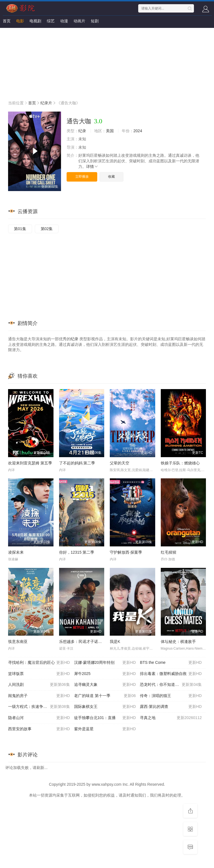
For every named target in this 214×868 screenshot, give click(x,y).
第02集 (47, 229)
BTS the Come (171, 663)
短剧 (95, 21)
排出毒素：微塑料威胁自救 (171, 674)
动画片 (79, 21)
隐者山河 (39, 718)
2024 (138, 131)
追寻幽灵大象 (105, 685)
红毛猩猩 (169, 552)
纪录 (82, 131)
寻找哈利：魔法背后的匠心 (39, 663)
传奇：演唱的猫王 (171, 696)
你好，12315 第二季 (77, 552)
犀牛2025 (105, 674)
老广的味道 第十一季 (105, 696)
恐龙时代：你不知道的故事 (171, 685)
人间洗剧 (39, 685)
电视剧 (35, 21)
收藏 (111, 177)
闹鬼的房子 (39, 696)
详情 (92, 167)
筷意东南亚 (18, 642)
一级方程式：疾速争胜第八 (39, 707)
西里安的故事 (39, 729)
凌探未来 (16, 552)
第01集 (20, 229)
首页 (7, 21)
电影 (20, 21)
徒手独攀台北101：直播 (105, 718)
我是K (115, 642)
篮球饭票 (39, 674)
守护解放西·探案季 (126, 552)
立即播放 (82, 177)
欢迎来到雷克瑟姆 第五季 (30, 463)
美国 (110, 131)
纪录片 (46, 103)
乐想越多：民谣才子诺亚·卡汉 (85, 642)
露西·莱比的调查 (171, 707)
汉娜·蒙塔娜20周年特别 (105, 663)
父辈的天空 (120, 463)
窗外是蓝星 (105, 729)
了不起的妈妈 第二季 (77, 463)
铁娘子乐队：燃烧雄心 (180, 463)
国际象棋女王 (105, 707)
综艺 (51, 21)
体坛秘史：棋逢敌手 (178, 642)
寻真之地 (171, 718)
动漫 (64, 21)
